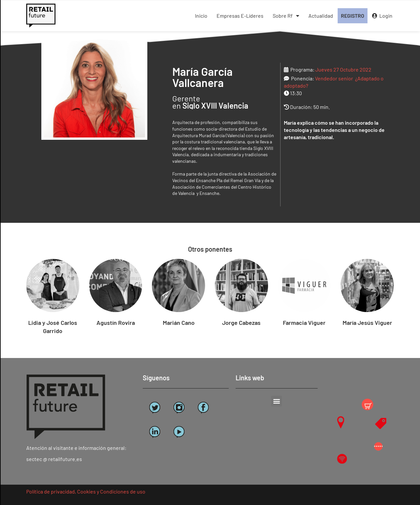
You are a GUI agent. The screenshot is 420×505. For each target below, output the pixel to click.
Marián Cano (179, 323)
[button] (276, 401)
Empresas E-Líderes (240, 16)
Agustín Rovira (116, 323)
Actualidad (321, 16)
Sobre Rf (286, 16)
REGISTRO (353, 16)
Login (382, 16)
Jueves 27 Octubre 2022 (343, 69)
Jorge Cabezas (241, 323)
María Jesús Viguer (367, 323)
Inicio (201, 16)
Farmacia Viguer (304, 323)
